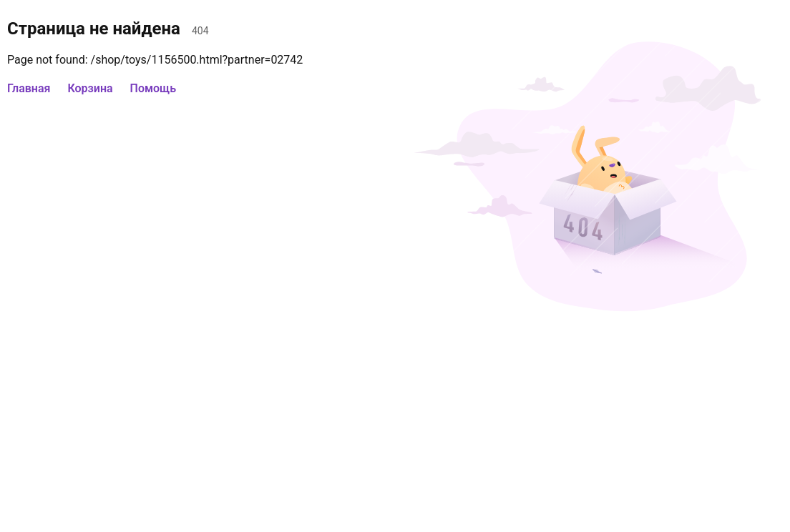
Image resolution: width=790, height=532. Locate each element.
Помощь (153, 88)
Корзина (90, 88)
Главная (29, 88)
